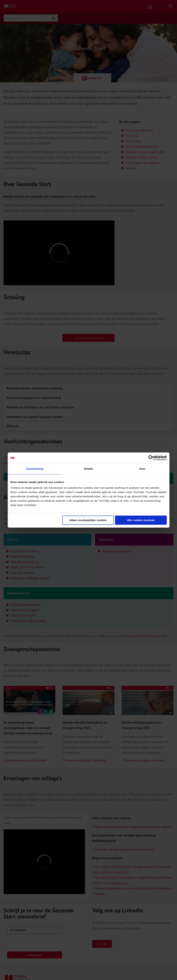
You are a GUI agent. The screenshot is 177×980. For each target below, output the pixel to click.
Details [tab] (89, 469)
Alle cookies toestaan (141, 520)
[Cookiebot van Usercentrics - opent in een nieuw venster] (151, 458)
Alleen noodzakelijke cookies (88, 520)
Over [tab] (142, 469)
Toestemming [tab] (35, 469)
